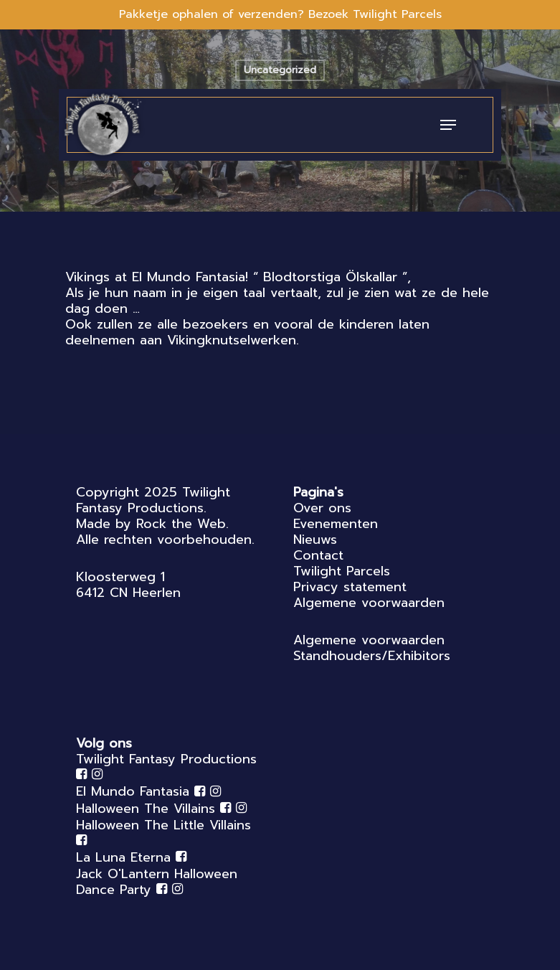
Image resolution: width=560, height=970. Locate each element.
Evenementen (336, 524)
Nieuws (315, 540)
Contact (318, 555)
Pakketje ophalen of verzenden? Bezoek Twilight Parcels (280, 14)
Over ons (322, 508)
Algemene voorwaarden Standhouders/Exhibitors (372, 648)
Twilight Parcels (342, 571)
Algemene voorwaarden (369, 603)
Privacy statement (350, 587)
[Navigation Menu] (448, 125)
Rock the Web (181, 524)
